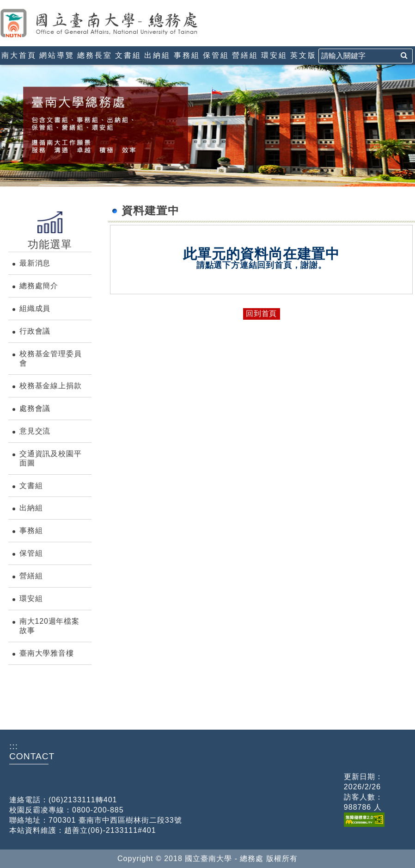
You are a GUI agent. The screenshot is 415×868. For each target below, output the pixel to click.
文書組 (128, 55)
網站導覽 (57, 55)
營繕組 (245, 55)
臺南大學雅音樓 (47, 653)
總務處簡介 (39, 286)
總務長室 (95, 55)
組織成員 (35, 308)
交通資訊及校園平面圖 (50, 458)
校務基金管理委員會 (50, 358)
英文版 (303, 55)
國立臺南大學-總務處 (118, 23)
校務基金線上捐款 (50, 386)
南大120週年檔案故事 (49, 626)
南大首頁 (19, 55)
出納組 (157, 55)
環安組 (274, 55)
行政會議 (35, 331)
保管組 (216, 55)
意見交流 (35, 431)
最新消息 (35, 263)
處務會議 (35, 408)
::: (4, 4)
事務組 (187, 55)
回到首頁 (261, 313)
